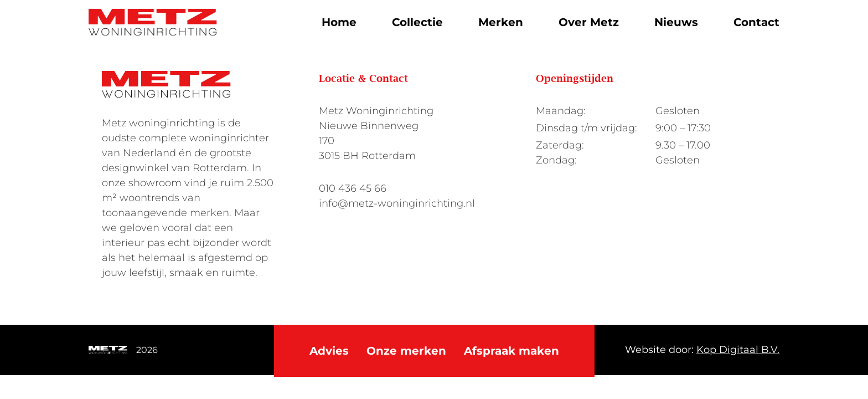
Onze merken (406, 351)
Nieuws (676, 22)
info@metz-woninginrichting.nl (397, 203)
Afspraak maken (512, 351)
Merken (501, 22)
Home (339, 22)
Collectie (417, 22)
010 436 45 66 (353, 188)
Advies (329, 351)
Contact (756, 22)
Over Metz (589, 22)
